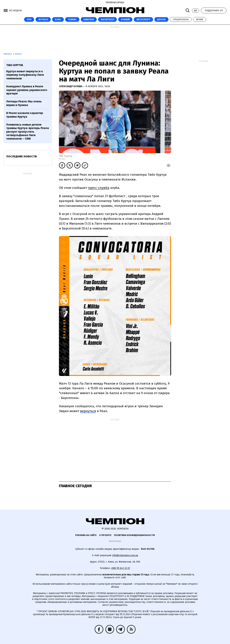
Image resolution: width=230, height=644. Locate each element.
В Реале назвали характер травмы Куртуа (25, 115)
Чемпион (8, 54)
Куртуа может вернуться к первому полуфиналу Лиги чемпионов (25, 75)
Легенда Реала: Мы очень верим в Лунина (24, 103)
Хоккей (125, 19)
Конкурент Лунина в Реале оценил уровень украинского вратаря (27, 90)
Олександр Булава (71, 86)
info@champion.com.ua (125, 555)
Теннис (72, 19)
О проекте (105, 535)
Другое (161, 19)
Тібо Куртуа (15, 65)
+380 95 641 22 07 (121, 568)
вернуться (88, 411)
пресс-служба (99, 188)
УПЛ (29, 19)
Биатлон (89, 19)
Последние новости (22, 156)
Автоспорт (143, 19)
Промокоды (115, 541)
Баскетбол (107, 19)
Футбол (43, 19)
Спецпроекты (181, 19)
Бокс (58, 19)
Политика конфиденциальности (134, 535)
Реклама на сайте (86, 535)
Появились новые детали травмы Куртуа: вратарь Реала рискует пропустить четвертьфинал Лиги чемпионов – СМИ (28, 132)
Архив (200, 19)
